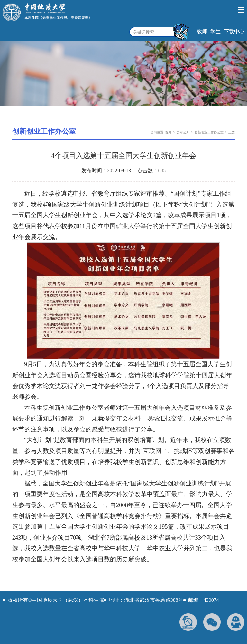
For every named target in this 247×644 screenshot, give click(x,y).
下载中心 (234, 31)
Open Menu (241, 10)
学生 (215, 31)
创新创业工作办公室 (209, 132)
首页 (168, 132)
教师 (202, 31)
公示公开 (183, 132)
